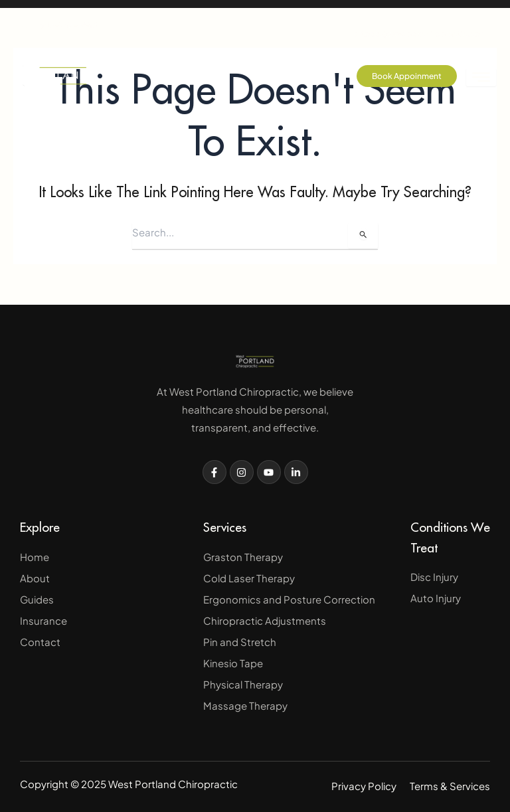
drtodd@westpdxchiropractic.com (420, 23)
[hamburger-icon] (481, 77)
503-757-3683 (58, 25)
